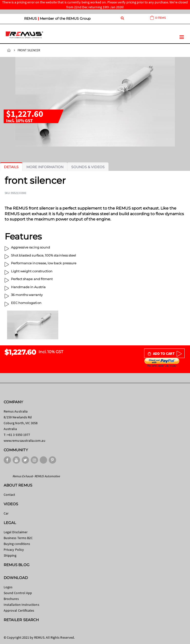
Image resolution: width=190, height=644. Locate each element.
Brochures (11, 599)
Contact (9, 495)
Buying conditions (17, 544)
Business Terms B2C (18, 538)
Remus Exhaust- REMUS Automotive (36, 476)
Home (9, 50)
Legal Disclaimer (16, 532)
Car (6, 513)
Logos (8, 587)
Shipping (10, 555)
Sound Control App (18, 593)
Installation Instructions (21, 605)
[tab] (11, 167)
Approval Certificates (19, 610)
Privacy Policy (14, 550)
